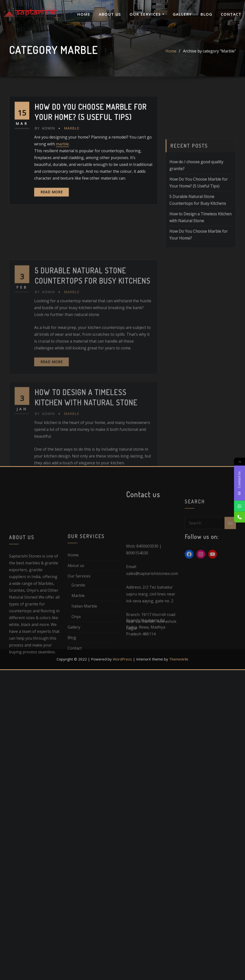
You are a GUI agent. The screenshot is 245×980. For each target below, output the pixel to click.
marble (62, 161)
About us (110, 14)
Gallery (182, 14)
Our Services (147, 14)
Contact (231, 14)
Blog (206, 14)
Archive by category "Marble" (209, 53)
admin (45, 145)
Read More (52, 208)
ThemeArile (179, 659)
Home (84, 14)
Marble (72, 145)
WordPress (122, 659)
